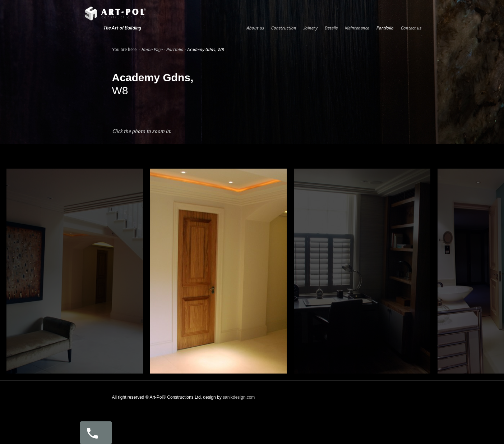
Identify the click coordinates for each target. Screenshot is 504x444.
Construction (283, 28)
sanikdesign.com (239, 397)
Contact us (411, 28)
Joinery (310, 28)
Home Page (152, 49)
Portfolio (385, 28)
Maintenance (357, 28)
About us (255, 28)
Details (331, 28)
